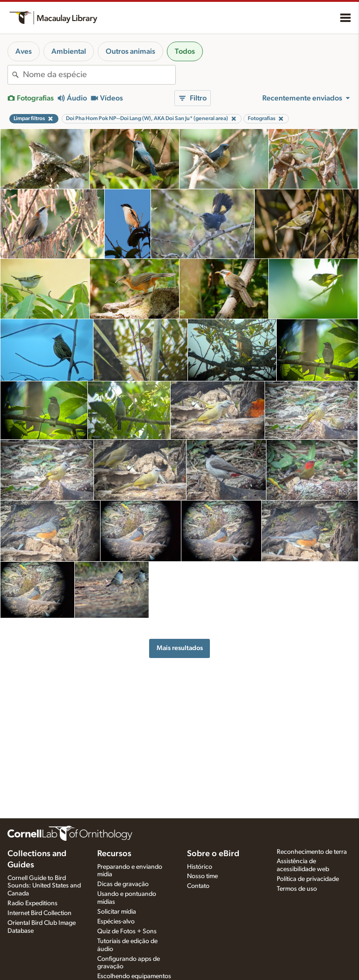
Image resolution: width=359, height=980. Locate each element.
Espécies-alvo (116, 922)
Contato (198, 886)
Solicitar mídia (117, 912)
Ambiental (69, 51)
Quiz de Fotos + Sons (127, 931)
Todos (185, 51)
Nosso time (202, 876)
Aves (24, 51)
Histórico (200, 867)
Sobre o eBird (213, 854)
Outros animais (130, 51)
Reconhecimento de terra (312, 852)
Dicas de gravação (123, 884)
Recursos (114, 854)
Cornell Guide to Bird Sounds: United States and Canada (44, 886)
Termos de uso (297, 889)
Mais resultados (180, 648)
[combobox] (99, 75)
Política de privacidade (308, 879)
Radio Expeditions (32, 903)
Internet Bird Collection (39, 913)
